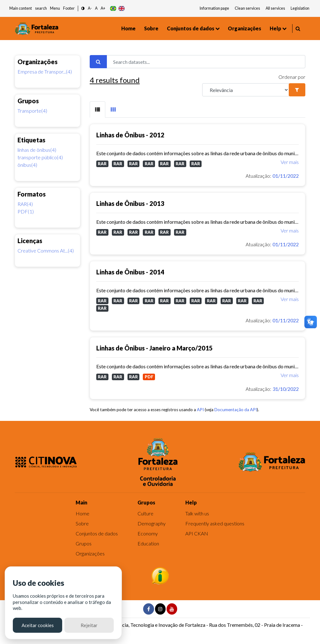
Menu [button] (55, 8)
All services (275, 8)
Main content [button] (21, 8)
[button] (83, 9)
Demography (152, 523)
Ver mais (290, 162)
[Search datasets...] (206, 62)
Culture (145, 513)
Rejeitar (89, 625)
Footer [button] (69, 8)
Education (148, 543)
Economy (148, 533)
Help (275, 28)
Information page (214, 8)
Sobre (151, 28)
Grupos (84, 543)
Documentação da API (236, 410)
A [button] (96, 8)
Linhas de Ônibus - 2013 (130, 203)
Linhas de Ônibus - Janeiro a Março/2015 (155, 348)
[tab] (97, 110)
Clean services (247, 8)
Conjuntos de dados (191, 28)
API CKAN (197, 533)
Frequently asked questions (215, 523)
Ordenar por (292, 77)
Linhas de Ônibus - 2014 (130, 272)
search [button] (41, 8)
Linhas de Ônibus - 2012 (130, 135)
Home (128, 28)
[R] (246, 90)
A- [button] (90, 8)
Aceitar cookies (38, 625)
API (200, 410)
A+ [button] (103, 8)
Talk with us (197, 513)
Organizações (245, 28)
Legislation (300, 8)
